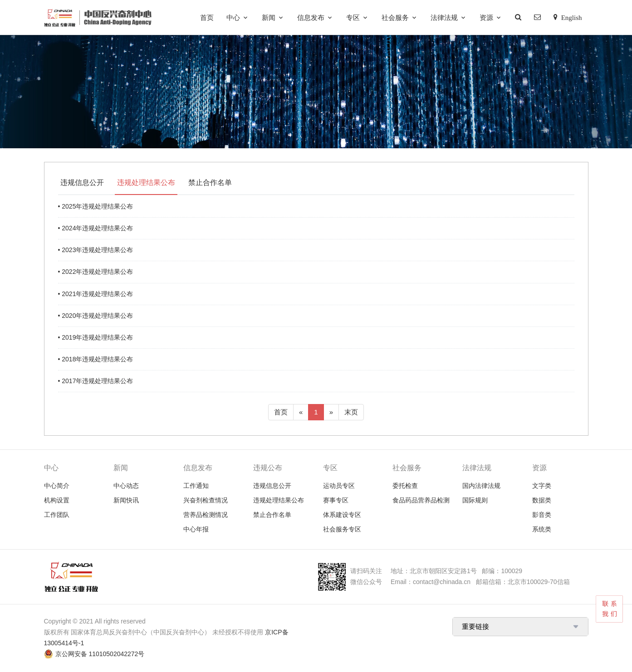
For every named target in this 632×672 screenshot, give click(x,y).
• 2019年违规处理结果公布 (96, 337)
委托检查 (405, 486)
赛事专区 (336, 500)
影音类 (542, 515)
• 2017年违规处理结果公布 (96, 381)
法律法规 (444, 17)
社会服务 (395, 17)
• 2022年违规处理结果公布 (96, 272)
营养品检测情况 (206, 515)
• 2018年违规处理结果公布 (96, 359)
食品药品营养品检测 (421, 500)
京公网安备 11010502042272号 (100, 654)
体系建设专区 (342, 515)
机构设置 (57, 500)
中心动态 (126, 486)
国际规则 (475, 500)
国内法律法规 (481, 486)
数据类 (542, 500)
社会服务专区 (342, 529)
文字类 (542, 486)
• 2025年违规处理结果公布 (96, 206)
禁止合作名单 (210, 183)
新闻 (269, 17)
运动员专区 (339, 486)
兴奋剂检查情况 (206, 500)
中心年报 (196, 529)
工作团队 (57, 515)
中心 (233, 17)
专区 (353, 17)
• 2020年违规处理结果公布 (96, 316)
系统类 (542, 529)
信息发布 (311, 17)
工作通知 (196, 486)
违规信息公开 (82, 183)
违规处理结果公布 (146, 183)
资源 (486, 17)
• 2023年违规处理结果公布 (96, 250)
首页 (207, 17)
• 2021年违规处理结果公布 (96, 294)
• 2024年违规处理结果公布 (96, 228)
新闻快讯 (126, 500)
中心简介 (57, 486)
